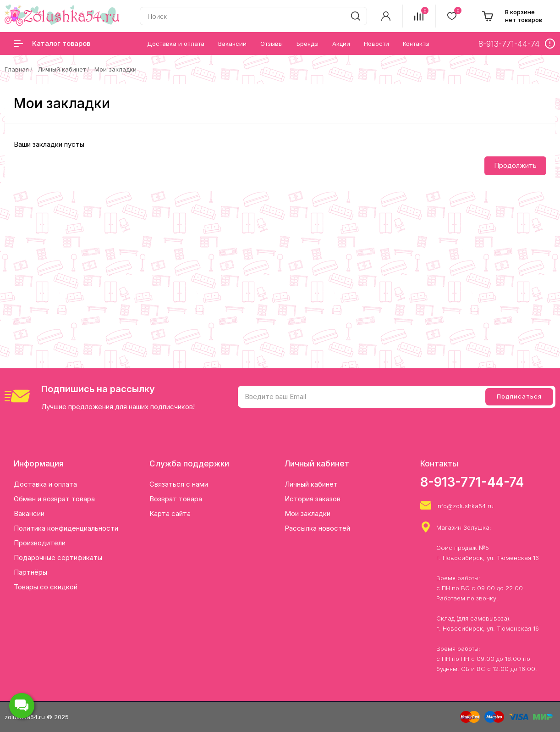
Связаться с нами (179, 484)
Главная (17, 69)
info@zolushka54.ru (465, 506)
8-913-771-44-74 (472, 482)
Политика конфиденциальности (66, 528)
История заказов (313, 499)
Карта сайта (170, 513)
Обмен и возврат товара (54, 499)
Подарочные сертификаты (58, 557)
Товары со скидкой (46, 587)
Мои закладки (115, 69)
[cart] (512, 16)
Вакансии (29, 513)
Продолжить (515, 165)
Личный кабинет (62, 69)
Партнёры (30, 572)
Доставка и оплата (45, 484)
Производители (40, 543)
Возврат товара (176, 499)
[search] (356, 16)
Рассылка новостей (317, 528)
